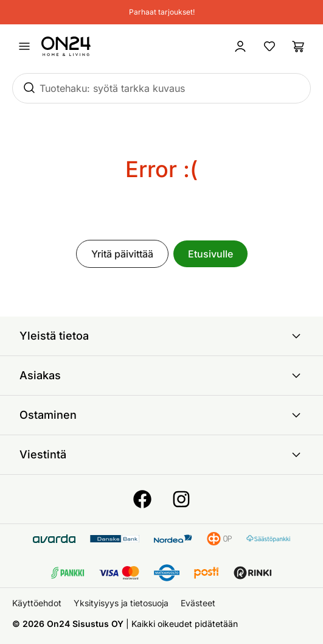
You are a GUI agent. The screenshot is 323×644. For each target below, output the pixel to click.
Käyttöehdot (37, 603)
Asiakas (161, 376)
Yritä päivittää (122, 254)
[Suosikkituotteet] (269, 46)
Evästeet (198, 603)
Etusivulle (210, 254)
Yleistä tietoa (161, 336)
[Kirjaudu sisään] (240, 46)
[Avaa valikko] (24, 46)
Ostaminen (161, 415)
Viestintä (161, 455)
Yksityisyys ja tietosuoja (121, 603)
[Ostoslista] (299, 46)
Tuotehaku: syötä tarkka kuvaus (112, 88)
